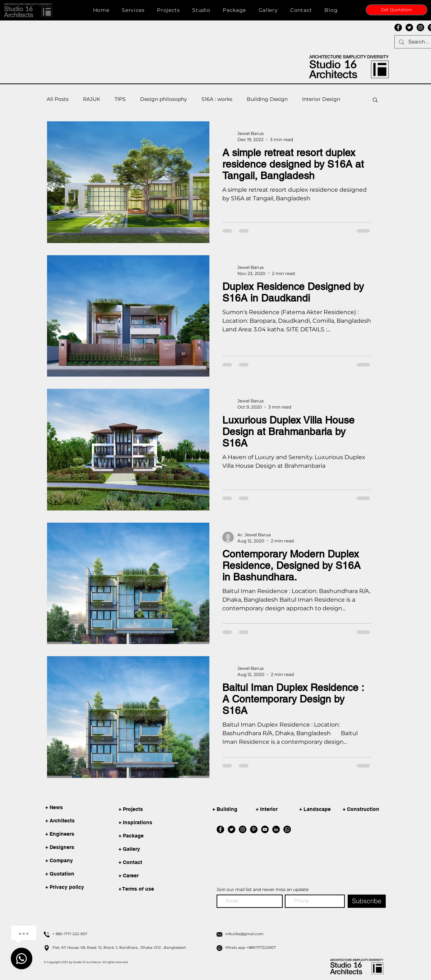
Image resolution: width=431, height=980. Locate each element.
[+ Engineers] (62, 834)
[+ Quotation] (62, 874)
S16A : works (217, 99)
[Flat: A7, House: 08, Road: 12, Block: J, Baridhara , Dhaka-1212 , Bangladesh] (131, 948)
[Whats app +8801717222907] (303, 948)
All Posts (58, 99)
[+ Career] (154, 876)
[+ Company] (62, 861)
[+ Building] (235, 809)
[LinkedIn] (276, 829)
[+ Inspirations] (154, 823)
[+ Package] (154, 836)
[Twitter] (409, 27)
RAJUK (92, 99)
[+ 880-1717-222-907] (131, 934)
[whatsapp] (287, 829)
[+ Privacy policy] (65, 887)
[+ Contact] (154, 863)
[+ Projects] (154, 810)
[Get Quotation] (397, 10)
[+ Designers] (62, 848)
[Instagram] (420, 27)
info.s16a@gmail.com (59, 38)
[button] (28, 10)
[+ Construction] (366, 809)
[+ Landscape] (322, 809)
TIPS (120, 99)
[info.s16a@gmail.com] (303, 934)
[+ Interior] (279, 809)
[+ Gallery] (154, 850)
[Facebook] (398, 27)
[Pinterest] (254, 829)
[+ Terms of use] (154, 889)
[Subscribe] (367, 901)
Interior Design (321, 99)
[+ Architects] (62, 821)
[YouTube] (265, 829)
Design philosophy (164, 99)
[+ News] (62, 808)
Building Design (267, 99)
